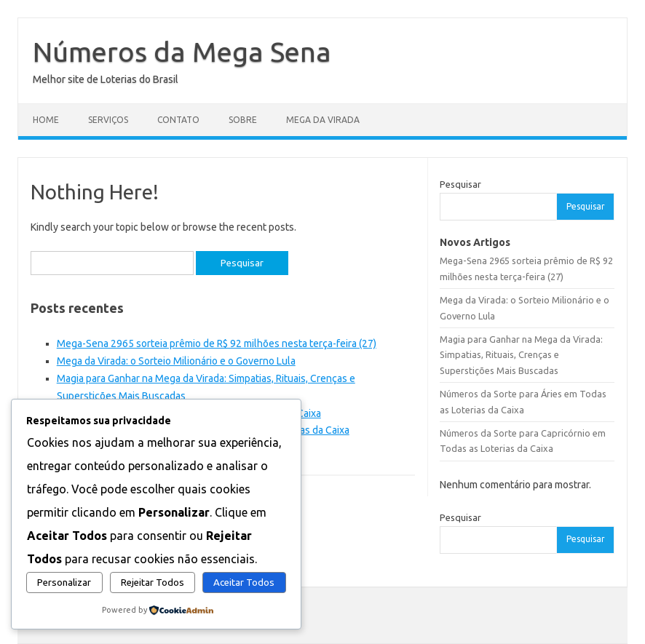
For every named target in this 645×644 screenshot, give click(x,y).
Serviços (108, 120)
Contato (178, 120)
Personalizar (64, 583)
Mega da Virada (323, 120)
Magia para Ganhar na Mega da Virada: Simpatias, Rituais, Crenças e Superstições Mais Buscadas (521, 355)
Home (46, 120)
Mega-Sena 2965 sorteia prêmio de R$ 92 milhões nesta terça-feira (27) (217, 343)
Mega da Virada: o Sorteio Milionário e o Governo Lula (176, 361)
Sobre (243, 120)
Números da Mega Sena (182, 52)
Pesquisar (460, 184)
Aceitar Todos (244, 583)
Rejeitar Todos (153, 583)
